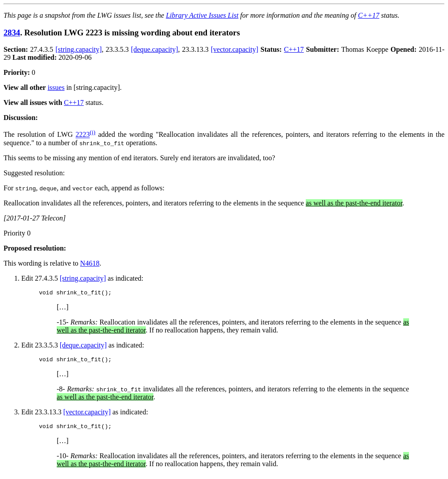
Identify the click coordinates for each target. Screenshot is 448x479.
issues (56, 87)
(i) (93, 132)
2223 (83, 135)
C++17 (369, 15)
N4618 (90, 263)
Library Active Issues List (202, 15)
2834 (12, 33)
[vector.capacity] (235, 49)
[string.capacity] (78, 49)
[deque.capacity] (155, 49)
